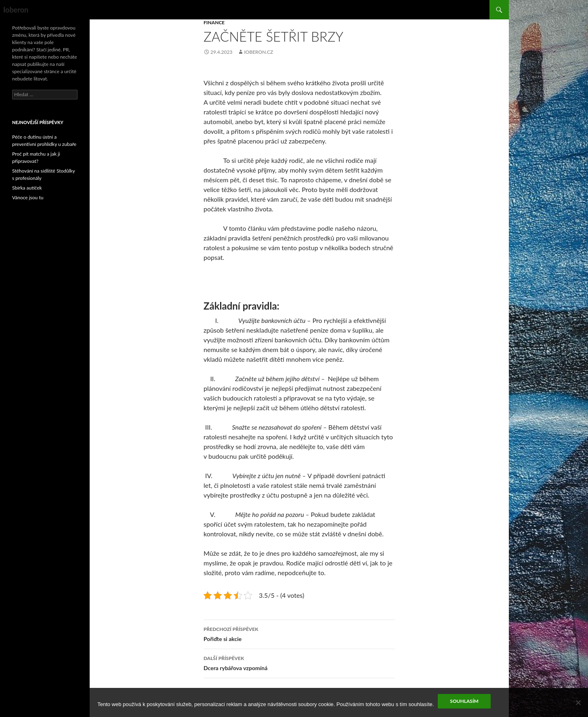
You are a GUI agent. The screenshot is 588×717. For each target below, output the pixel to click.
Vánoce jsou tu (28, 197)
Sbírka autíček (27, 188)
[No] (578, 702)
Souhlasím (464, 701)
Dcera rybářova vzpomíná (299, 662)
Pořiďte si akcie (299, 633)
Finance (214, 22)
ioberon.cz (258, 52)
